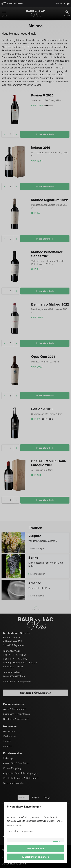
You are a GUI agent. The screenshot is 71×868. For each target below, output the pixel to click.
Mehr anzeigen (14, 826)
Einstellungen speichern (36, 857)
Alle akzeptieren (36, 849)
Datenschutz (13, 831)
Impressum (27, 831)
